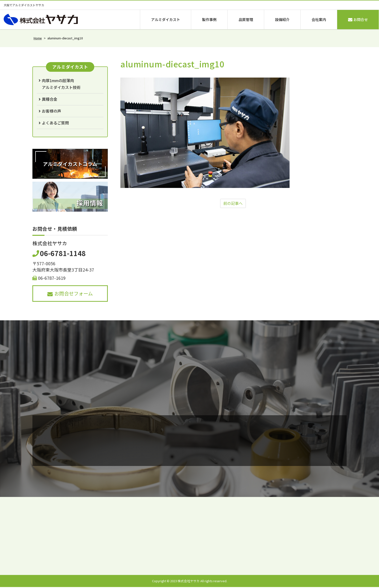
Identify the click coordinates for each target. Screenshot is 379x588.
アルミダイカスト (166, 19)
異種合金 (50, 99)
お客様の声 (51, 111)
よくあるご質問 (55, 123)
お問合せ (358, 19)
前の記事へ (233, 203)
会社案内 (319, 19)
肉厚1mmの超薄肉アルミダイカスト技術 (61, 84)
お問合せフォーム (70, 293)
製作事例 (209, 19)
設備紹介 (282, 19)
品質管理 (246, 19)
